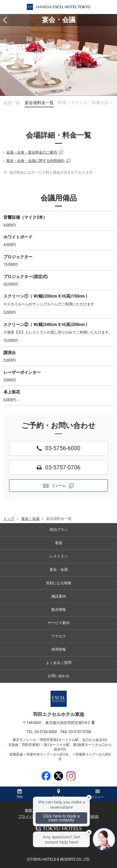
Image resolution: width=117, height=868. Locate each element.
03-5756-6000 (47, 732)
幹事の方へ (102, 103)
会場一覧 (12, 103)
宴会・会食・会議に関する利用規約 (36, 161)
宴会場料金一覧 (39, 103)
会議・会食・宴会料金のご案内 (32, 152)
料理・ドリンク (73, 103)
